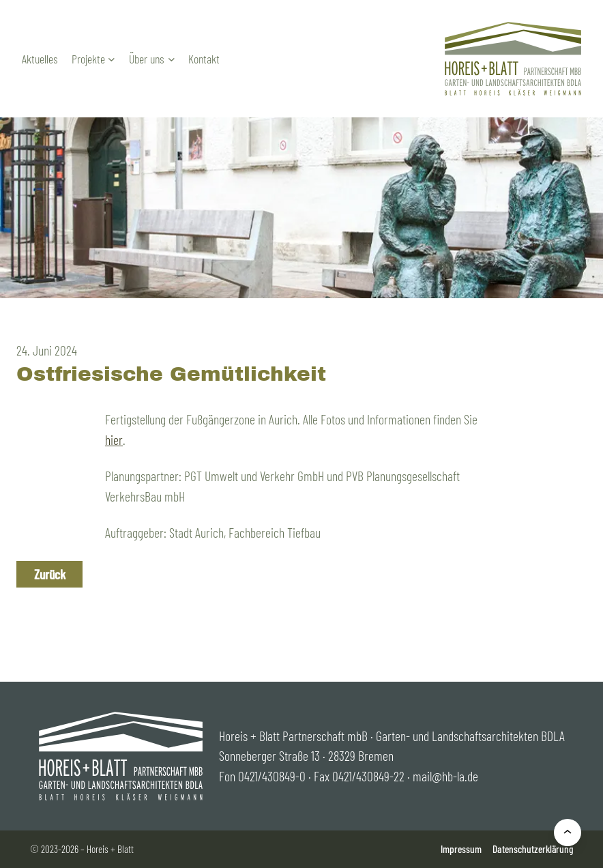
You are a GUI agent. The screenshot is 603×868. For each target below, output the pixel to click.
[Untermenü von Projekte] (112, 59)
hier (114, 439)
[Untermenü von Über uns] (172, 59)
